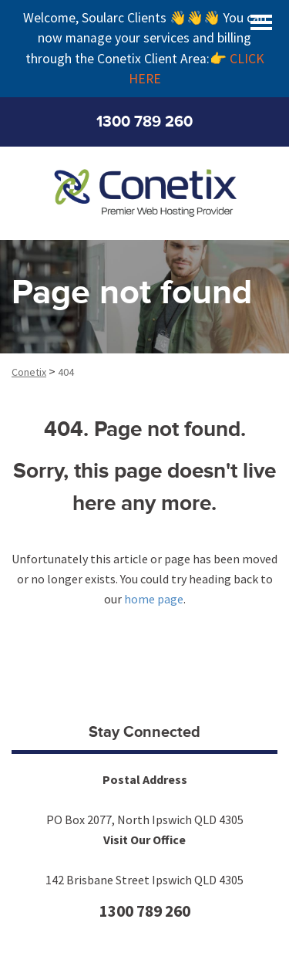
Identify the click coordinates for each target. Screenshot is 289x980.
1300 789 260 (144, 122)
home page (154, 599)
